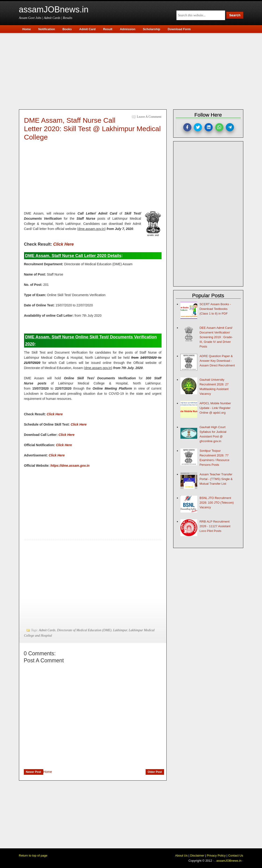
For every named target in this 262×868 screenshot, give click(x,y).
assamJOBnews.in (54, 9)
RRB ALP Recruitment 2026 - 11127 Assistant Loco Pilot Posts (215, 526)
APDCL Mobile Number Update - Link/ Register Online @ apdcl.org (215, 408)
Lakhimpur (120, 630)
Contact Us (236, 855)
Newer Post (34, 772)
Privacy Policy (216, 855)
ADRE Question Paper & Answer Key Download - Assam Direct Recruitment (217, 361)
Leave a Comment (149, 117)
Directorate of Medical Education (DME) (84, 630)
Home (48, 772)
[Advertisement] (133, 71)
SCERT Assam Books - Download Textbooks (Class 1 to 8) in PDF (215, 309)
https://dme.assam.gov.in (70, 466)
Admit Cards (47, 630)
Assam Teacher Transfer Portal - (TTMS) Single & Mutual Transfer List (216, 479)
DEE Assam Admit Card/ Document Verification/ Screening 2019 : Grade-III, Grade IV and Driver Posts (216, 337)
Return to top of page (33, 855)
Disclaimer (197, 855)
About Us (181, 855)
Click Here (64, 244)
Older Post (155, 772)
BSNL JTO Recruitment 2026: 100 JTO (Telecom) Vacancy (217, 503)
